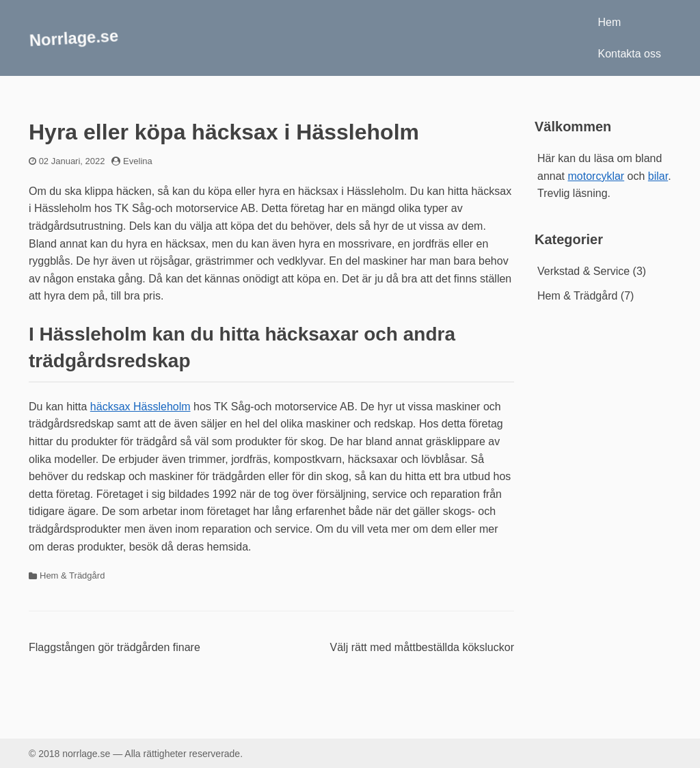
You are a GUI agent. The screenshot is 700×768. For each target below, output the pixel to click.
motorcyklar (596, 176)
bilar (658, 176)
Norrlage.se (74, 38)
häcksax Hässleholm (140, 407)
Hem (610, 22)
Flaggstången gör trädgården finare (115, 647)
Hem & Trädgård (72, 575)
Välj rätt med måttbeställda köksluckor (422, 647)
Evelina (138, 161)
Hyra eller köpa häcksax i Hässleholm (224, 132)
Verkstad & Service (583, 271)
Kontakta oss (630, 54)
